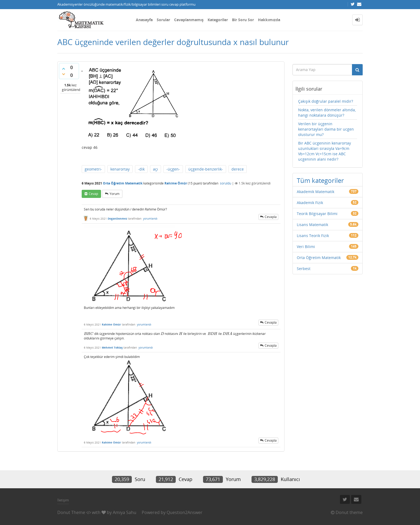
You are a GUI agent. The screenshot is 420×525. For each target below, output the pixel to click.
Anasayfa (144, 20)
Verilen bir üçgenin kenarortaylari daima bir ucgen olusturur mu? (326, 129)
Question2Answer (185, 512)
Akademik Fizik (310, 203)
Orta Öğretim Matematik (123, 183)
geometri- (93, 169)
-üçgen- (173, 169)
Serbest (304, 269)
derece (238, 169)
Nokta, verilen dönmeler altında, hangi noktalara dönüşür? (327, 112)
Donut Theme (71, 512)
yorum (115, 194)
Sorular (163, 20)
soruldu (226, 183)
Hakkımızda (269, 20)
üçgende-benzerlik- (206, 169)
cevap (93, 194)
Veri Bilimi (306, 247)
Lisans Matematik (312, 225)
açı (155, 169)
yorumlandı (150, 219)
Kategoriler (218, 20)
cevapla (271, 217)
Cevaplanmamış (189, 20)
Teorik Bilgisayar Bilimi (317, 214)
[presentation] (89, 334)
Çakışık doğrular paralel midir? (326, 101)
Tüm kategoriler (320, 180)
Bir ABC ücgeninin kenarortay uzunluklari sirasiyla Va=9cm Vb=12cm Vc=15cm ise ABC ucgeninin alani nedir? (325, 151)
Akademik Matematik (316, 192)
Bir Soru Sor (243, 20)
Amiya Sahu (125, 512)
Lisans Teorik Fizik (313, 236)
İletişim (63, 500)
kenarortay (120, 169)
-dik (141, 169)
